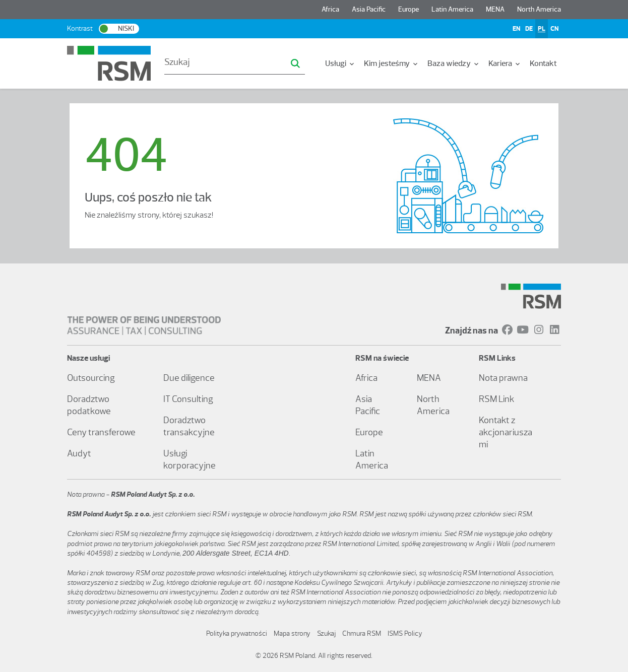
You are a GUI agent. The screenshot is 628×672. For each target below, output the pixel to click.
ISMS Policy (405, 633)
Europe (409, 9)
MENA (495, 9)
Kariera (505, 63)
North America (539, 9)
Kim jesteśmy (392, 63)
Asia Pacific (369, 9)
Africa (330, 9)
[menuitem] (340, 63)
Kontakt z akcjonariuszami (506, 432)
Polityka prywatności (237, 633)
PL (542, 28)
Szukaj (326, 633)
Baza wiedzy (454, 63)
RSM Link (497, 399)
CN (554, 28)
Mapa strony (292, 633)
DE (529, 28)
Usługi (340, 63)
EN (516, 28)
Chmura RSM (362, 633)
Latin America (452, 9)
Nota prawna (503, 378)
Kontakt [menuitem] (543, 63)
